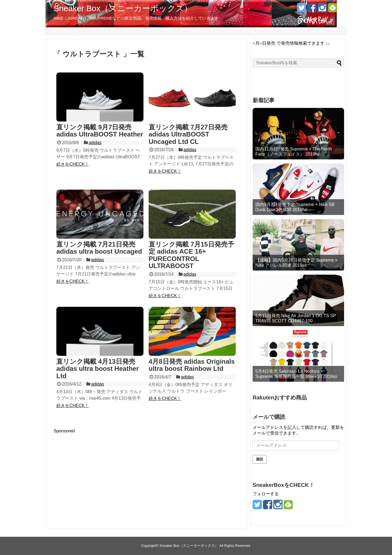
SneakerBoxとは (296, 31)
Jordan (230, 31)
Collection (269, 31)
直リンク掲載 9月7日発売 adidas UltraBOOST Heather (100, 131)
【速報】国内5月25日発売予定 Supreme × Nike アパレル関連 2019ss (296, 263)
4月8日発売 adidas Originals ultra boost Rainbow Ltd (192, 365)
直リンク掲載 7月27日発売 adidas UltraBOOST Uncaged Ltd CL (188, 134)
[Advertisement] (99, 472)
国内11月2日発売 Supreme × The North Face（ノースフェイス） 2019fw (294, 151)
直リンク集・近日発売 (81, 31)
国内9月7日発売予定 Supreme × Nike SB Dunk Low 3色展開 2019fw (295, 207)
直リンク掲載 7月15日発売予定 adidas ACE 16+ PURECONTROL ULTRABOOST (191, 255)
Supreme (146, 31)
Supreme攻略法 (205, 31)
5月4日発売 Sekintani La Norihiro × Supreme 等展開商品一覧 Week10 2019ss (296, 374)
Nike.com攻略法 (173, 31)
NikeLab (248, 31)
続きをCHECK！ (73, 164)
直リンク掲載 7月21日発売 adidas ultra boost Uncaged (99, 248)
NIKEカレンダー (119, 31)
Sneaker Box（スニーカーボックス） (123, 8)
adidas (95, 143)
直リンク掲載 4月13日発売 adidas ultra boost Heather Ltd (98, 369)
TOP (52, 31)
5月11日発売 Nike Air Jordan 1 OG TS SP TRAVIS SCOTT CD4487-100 (296, 318)
